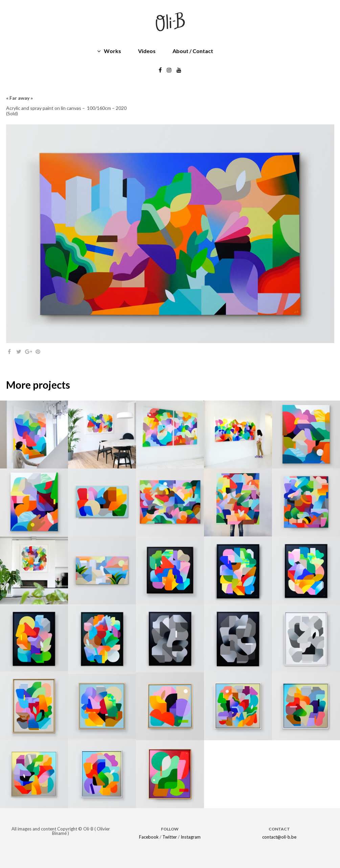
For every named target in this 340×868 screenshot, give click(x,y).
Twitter (170, 837)
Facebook (149, 837)
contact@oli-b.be (279, 837)
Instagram (191, 837)
